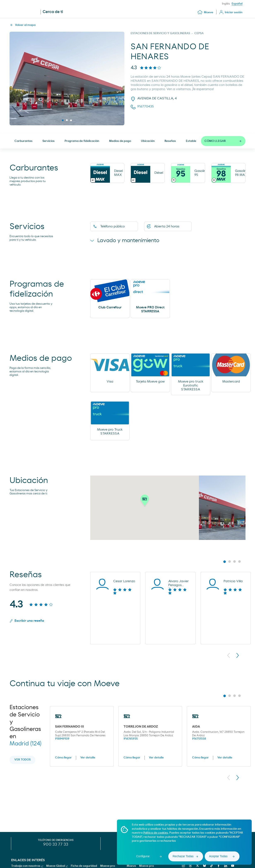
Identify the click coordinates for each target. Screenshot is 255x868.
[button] (145, 502)
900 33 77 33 (56, 844)
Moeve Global (57, 866)
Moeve (131, 866)
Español (237, 4)
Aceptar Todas (218, 856)
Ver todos (22, 760)
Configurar (143, 856)
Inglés (226, 4)
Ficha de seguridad (84, 866)
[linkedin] (225, 866)
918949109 (62, 739)
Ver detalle (88, 758)
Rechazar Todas (183, 856)
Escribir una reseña (27, 621)
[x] (197, 866)
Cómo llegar (63, 758)
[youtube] (232, 866)
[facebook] (218, 866)
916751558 (199, 739)
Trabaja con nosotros (27, 866)
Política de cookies (156, 833)
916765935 (131, 739)
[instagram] (183, 866)
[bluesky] (204, 866)
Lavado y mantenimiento (127, 241)
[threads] (190, 866)
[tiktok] (211, 866)
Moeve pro (146, 866)
